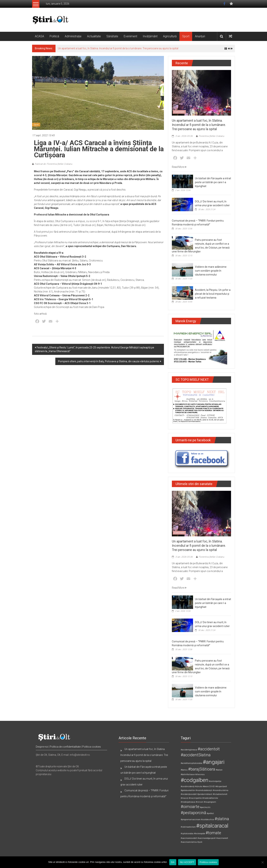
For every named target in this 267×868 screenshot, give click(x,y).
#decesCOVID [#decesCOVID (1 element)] (209, 786)
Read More (179, 167)
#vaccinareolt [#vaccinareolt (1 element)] (222, 838)
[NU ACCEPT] (262, 862)
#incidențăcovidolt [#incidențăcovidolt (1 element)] (189, 794)
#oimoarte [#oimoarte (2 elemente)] (190, 807)
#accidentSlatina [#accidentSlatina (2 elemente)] (196, 755)
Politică (54, 36)
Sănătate (112, 36)
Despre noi (42, 747)
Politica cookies (92, 747)
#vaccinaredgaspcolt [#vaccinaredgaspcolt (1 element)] (207, 838)
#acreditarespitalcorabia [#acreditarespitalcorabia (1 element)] (191, 763)
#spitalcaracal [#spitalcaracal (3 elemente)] (212, 826)
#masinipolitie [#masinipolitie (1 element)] (195, 798)
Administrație (73, 36)
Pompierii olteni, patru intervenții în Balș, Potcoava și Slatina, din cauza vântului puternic (109, 361)
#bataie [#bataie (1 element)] (219, 770)
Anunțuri (200, 36)
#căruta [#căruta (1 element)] (199, 786)
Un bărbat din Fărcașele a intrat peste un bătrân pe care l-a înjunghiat (213, 182)
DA (173, 862)
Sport (186, 36)
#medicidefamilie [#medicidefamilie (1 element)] (210, 798)
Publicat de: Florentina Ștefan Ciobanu (53, 164)
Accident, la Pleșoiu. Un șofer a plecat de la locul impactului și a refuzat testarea (213, 294)
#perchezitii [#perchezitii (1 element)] (205, 807)
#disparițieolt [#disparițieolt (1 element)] (221, 786)
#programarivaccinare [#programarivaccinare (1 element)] (191, 820)
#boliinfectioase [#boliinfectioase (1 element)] (188, 774)
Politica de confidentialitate (65, 747)
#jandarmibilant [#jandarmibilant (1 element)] (205, 794)
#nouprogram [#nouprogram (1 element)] (210, 802)
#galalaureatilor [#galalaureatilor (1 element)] (188, 790)
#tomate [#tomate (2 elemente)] (213, 833)
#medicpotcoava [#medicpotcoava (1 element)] (188, 802)
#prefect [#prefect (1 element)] (210, 813)
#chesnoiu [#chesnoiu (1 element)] (200, 774)
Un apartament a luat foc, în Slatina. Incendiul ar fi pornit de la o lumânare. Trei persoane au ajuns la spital (118, 48)
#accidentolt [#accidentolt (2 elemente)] (209, 749)
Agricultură (170, 36)
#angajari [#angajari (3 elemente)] (214, 762)
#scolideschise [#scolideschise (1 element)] (208, 820)
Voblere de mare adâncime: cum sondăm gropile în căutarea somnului (211, 271)
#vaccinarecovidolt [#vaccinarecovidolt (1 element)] (189, 838)
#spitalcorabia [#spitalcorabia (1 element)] (187, 834)
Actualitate (94, 36)
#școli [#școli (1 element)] (200, 842)
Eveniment (130, 36)
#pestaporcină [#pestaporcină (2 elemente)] (193, 813)
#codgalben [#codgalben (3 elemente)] (195, 780)
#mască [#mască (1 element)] (184, 798)
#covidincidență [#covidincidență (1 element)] (188, 786)
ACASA (39, 36)
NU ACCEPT (187, 862)
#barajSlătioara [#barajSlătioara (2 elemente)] (202, 769)
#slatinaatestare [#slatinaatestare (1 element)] (188, 827)
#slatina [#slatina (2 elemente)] (222, 819)
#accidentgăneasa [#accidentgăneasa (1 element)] (189, 750)
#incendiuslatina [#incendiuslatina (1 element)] (221, 790)
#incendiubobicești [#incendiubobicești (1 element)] (204, 790)
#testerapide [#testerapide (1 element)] (200, 834)
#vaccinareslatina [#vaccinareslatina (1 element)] (189, 842)
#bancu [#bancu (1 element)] (184, 770)
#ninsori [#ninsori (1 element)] (199, 802)
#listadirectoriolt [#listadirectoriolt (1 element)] (220, 794)
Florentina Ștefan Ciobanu (211, 136)
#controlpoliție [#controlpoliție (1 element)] (215, 781)
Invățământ (150, 36)
